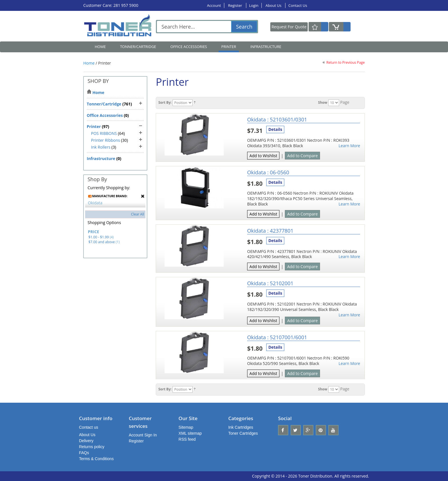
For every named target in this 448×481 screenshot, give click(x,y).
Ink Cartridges (241, 427)
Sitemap (186, 427)
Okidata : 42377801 (270, 231)
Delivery (86, 441)
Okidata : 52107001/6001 (277, 337)
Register (235, 5)
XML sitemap (190, 433)
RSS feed (187, 439)
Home (100, 47)
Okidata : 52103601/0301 (277, 119)
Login (254, 5)
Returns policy (92, 447)
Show (323, 102)
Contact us (89, 427)
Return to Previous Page (345, 62)
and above (102, 242)
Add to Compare (302, 156)
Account (214, 5)
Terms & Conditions (96, 459)
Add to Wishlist (263, 156)
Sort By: (165, 102)
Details (275, 129)
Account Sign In (143, 435)
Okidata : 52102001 (270, 283)
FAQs (84, 453)
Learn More (349, 146)
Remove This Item (143, 196)
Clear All (138, 214)
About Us (274, 5)
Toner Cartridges (243, 433)
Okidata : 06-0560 (268, 172)
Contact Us (298, 5)
